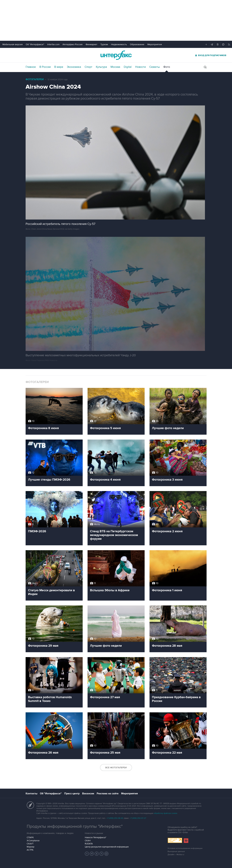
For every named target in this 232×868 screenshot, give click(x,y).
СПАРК (30, 838)
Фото (167, 67)
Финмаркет (91, 44)
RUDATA (89, 844)
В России (45, 67)
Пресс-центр (72, 794)
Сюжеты (155, 67)
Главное (31, 67)
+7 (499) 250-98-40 (115, 818)
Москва (115, 67)
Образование (137, 44)
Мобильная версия (13, 44)
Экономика (74, 67)
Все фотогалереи (116, 768)
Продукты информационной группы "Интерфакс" (75, 826)
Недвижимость (119, 44)
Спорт (88, 67)
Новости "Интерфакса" (95, 838)
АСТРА (30, 850)
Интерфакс (116, 55)
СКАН (88, 841)
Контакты (31, 794)
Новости (140, 67)
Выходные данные (176, 851)
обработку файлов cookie (165, 813)
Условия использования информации (185, 848)
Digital (128, 67)
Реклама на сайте (108, 794)
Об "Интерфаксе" (35, 44)
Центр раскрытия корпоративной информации (107, 847)
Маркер (30, 847)
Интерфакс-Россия (73, 44)
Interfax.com (53, 44)
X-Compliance (33, 841)
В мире (59, 67)
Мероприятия (155, 44)
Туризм (104, 44)
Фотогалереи (35, 79)
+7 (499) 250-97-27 (138, 818)
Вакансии (88, 794)
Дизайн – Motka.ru (176, 855)
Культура (101, 67)
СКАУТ (30, 844)
